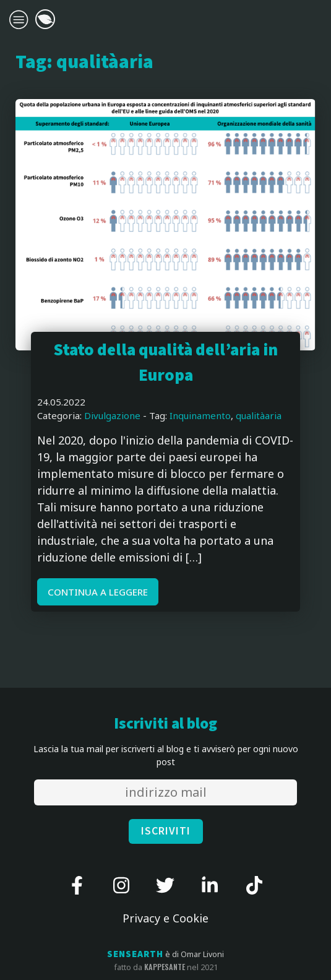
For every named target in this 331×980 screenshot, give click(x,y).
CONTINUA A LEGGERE (98, 592)
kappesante (165, 967)
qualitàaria (259, 415)
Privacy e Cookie (165, 918)
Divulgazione (112, 415)
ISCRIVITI (166, 831)
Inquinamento (200, 415)
